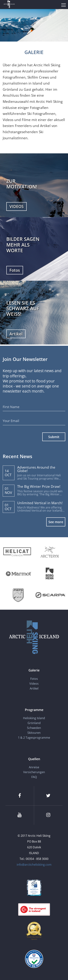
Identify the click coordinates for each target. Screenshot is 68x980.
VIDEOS (17, 206)
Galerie (34, 670)
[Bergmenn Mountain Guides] (50, 573)
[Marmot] (18, 573)
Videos (34, 684)
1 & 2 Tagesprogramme (34, 738)
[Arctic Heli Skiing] (9, 5)
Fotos (15, 270)
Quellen (34, 759)
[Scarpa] (50, 595)
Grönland (34, 723)
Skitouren (34, 733)
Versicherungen (34, 772)
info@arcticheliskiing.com (34, 865)
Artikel (16, 334)
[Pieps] (18, 595)
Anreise (34, 767)
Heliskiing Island (34, 718)
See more (56, 522)
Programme (34, 710)
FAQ (34, 777)
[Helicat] (18, 552)
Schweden (34, 728)
